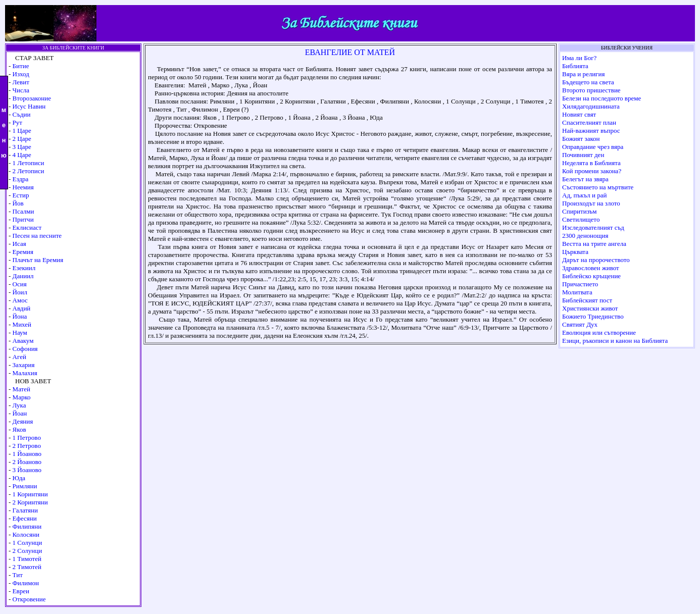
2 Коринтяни (30, 502)
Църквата (575, 252)
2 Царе (22, 139)
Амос (20, 300)
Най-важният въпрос (591, 131)
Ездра (21, 179)
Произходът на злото (591, 203)
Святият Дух (580, 324)
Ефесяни (25, 518)
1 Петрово (27, 438)
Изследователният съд (593, 227)
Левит (21, 82)
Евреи (21, 591)
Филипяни (27, 526)
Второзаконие (32, 98)
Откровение (29, 599)
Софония (25, 349)
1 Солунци (28, 543)
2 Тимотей (27, 567)
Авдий (22, 308)
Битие (21, 66)
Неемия (23, 187)
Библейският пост (587, 300)
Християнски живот (590, 308)
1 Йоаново (27, 454)
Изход (21, 74)
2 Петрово (27, 446)
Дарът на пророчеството (596, 260)
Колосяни (26, 534)
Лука (19, 405)
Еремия (23, 252)
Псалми (23, 211)
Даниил (23, 276)
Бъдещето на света (588, 82)
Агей (19, 357)
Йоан (20, 413)
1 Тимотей (27, 559)
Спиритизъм (580, 211)
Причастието (580, 284)
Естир (21, 195)
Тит (18, 575)
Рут (17, 122)
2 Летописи (29, 171)
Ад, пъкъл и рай (584, 195)
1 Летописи (29, 163)
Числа (21, 90)
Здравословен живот (591, 268)
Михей (22, 324)
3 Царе (22, 147)
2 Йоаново (27, 462)
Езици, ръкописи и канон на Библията (615, 341)
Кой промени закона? (592, 171)
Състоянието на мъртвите (598, 187)
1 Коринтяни (30, 494)
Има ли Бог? (579, 58)
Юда (19, 478)
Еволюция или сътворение (599, 332)
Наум (20, 332)
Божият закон (581, 139)
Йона (20, 316)
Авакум (23, 341)
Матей (21, 389)
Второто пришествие (591, 90)
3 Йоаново (27, 470)
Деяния (23, 421)
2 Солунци (28, 551)
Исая (19, 244)
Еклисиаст (27, 227)
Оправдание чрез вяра (593, 147)
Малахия (25, 373)
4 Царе (22, 155)
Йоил (20, 292)
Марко (22, 397)
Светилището (581, 219)
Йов (18, 203)
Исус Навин (29, 106)
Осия (20, 284)
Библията (575, 66)
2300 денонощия (585, 236)
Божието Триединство (593, 316)
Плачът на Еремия (38, 260)
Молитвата (577, 292)
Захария (24, 365)
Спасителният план (589, 122)
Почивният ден (583, 155)
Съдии (22, 114)
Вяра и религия (583, 74)
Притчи (23, 219)
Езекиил (24, 268)
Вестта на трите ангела (594, 244)
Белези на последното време (602, 98)
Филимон (26, 583)
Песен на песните (37, 236)
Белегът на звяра (585, 179)
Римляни (25, 486)
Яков (19, 429)
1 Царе (22, 131)
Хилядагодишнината (591, 106)
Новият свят (579, 114)
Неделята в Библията (591, 163)
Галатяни (25, 510)
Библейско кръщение (591, 276)
